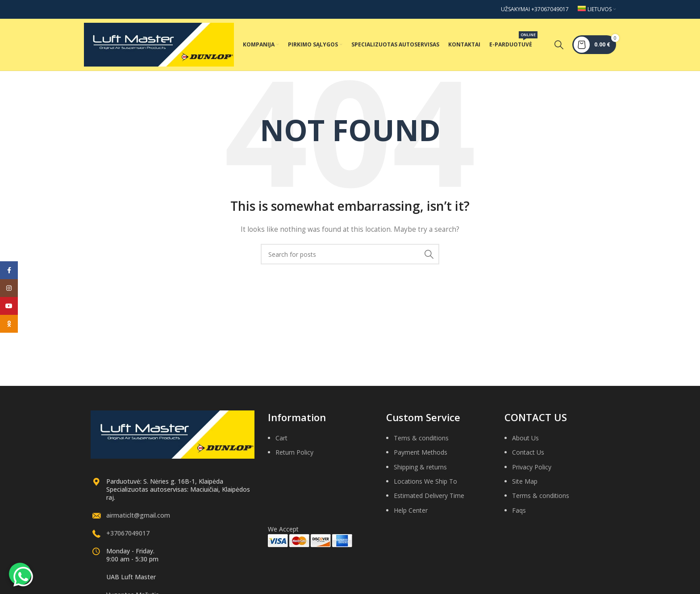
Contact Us (528, 457)
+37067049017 (128, 538)
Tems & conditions (421, 442)
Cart (281, 442)
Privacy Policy (532, 471)
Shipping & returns (420, 471)
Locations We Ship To (425, 486)
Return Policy (294, 457)
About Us (525, 442)
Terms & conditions (541, 500)
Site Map (525, 486)
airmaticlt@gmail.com (138, 520)
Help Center (411, 515)
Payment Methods (421, 457)
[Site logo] (159, 46)
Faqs (519, 515)
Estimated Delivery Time (429, 500)
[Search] (559, 47)
